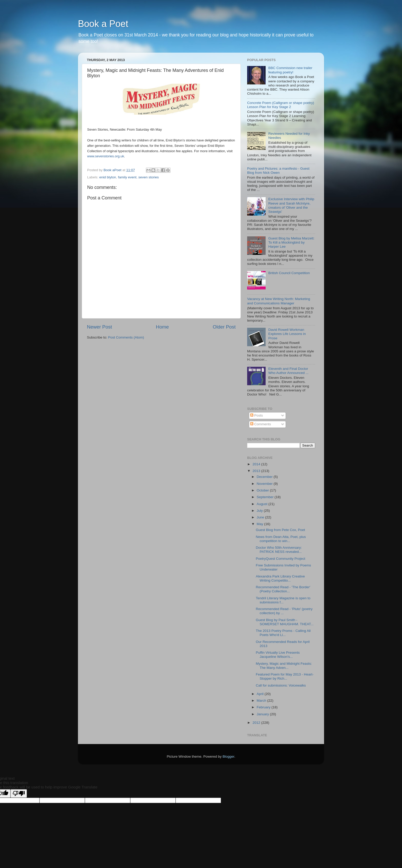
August (263, 504)
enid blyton (108, 177)
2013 (257, 471)
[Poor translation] (19, 793)
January (263, 714)
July (260, 511)
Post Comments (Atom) (126, 337)
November (265, 484)
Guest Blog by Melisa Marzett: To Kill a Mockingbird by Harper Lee (291, 242)
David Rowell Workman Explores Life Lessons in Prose (287, 334)
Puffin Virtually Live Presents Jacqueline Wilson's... (278, 655)
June (261, 517)
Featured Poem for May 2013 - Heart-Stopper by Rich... (285, 676)
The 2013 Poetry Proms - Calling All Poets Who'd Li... (283, 633)
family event (127, 177)
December (265, 477)
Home (162, 327)
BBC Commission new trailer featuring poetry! (290, 70)
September (266, 497)
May (260, 524)
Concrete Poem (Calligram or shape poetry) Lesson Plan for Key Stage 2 (281, 105)
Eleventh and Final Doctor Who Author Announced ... (288, 371)
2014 (257, 464)
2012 (257, 723)
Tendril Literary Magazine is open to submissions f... (283, 600)
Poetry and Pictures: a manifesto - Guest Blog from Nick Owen (278, 171)
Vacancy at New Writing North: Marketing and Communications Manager (279, 301)
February (264, 707)
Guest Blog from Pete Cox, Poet (280, 530)
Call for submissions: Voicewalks (281, 685)
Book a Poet (103, 24)
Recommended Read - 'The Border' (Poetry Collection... (283, 589)
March (262, 701)
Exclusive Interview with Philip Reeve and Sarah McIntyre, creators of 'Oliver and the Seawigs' (291, 205)
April (261, 694)
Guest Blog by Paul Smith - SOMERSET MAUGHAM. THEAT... (285, 622)
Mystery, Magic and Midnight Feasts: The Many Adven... (284, 666)
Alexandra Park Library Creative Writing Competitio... (280, 578)
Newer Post (99, 327)
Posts (257, 415)
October (263, 490)
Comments (261, 424)
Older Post (224, 327)
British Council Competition (289, 273)
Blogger (228, 756)
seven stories (149, 177)
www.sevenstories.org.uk (106, 156)
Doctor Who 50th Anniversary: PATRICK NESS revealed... (279, 550)
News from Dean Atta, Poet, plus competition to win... (281, 539)
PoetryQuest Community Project (281, 559)
